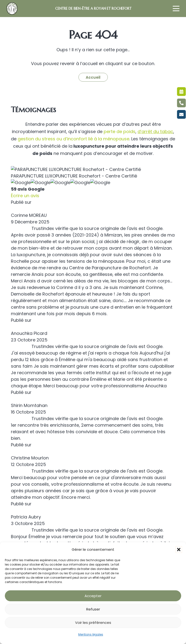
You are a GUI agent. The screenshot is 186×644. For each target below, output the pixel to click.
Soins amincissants (29, 462)
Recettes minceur (28, 510)
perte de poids (120, 131)
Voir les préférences (93, 623)
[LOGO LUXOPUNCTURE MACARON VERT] (12, 8)
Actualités (20, 526)
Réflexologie (22, 502)
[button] (179, 550)
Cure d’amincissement (32, 454)
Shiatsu (18, 494)
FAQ (15, 518)
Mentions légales (91, 634)
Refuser (93, 609)
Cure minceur (24, 470)
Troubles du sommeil (31, 486)
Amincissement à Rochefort (38, 438)
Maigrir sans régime (30, 446)
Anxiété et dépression (32, 478)
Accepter (93, 596)
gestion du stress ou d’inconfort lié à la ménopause (73, 139)
